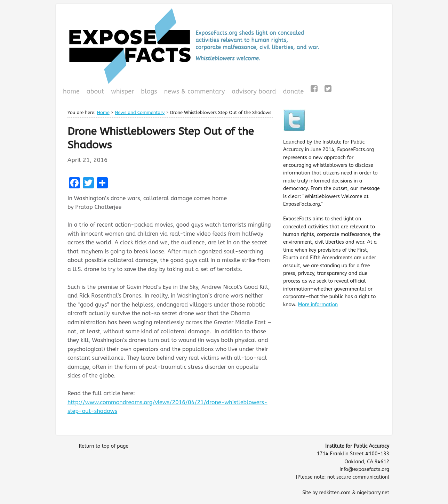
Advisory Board (254, 91)
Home (71, 91)
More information (318, 305)
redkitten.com (335, 493)
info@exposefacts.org (364, 469)
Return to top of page (103, 446)
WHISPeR (122, 91)
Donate (292, 92)
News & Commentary (195, 91)
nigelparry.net (373, 493)
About (95, 91)
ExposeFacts (224, 46)
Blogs (148, 92)
